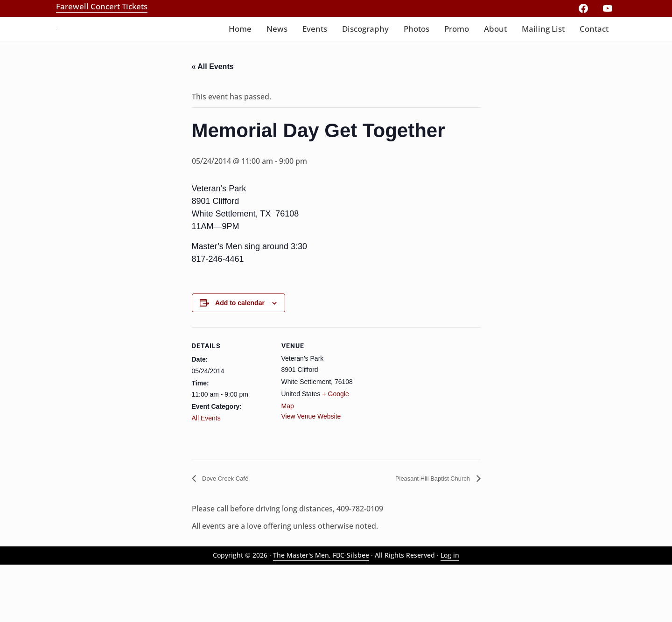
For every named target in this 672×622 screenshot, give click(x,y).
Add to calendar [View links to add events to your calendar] (240, 358)
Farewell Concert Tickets (102, 6)
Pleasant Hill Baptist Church (424, 534)
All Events (206, 473)
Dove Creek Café (230, 534)
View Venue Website (311, 471)
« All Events (213, 120)
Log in (450, 612)
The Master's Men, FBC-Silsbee (321, 612)
